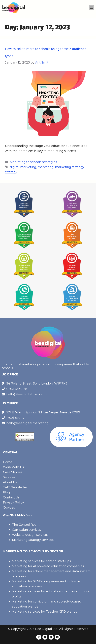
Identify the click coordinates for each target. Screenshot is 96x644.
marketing (46, 167)
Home (8, 462)
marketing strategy (70, 167)
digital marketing (23, 167)
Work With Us (13, 467)
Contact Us (11, 497)
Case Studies (13, 472)
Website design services (30, 535)
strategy (11, 172)
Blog (6, 492)
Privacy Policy (13, 502)
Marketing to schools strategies (33, 162)
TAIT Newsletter (15, 487)
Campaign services (26, 530)
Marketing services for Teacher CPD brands (44, 612)
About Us (10, 482)
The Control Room (26, 525)
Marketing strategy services (33, 540)
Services (9, 477)
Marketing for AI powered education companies (48, 566)
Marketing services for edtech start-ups (41, 561)
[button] (92, 7)
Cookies (9, 508)
